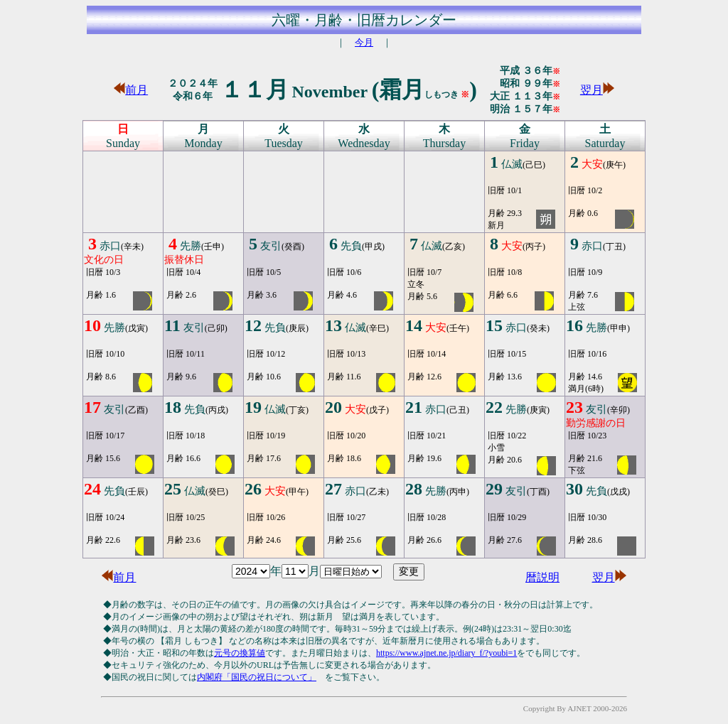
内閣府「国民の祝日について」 (257, 677)
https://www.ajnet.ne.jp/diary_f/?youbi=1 (446, 653)
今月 (364, 42)
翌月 (597, 90)
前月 (131, 90)
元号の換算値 (240, 653)
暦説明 (542, 577)
